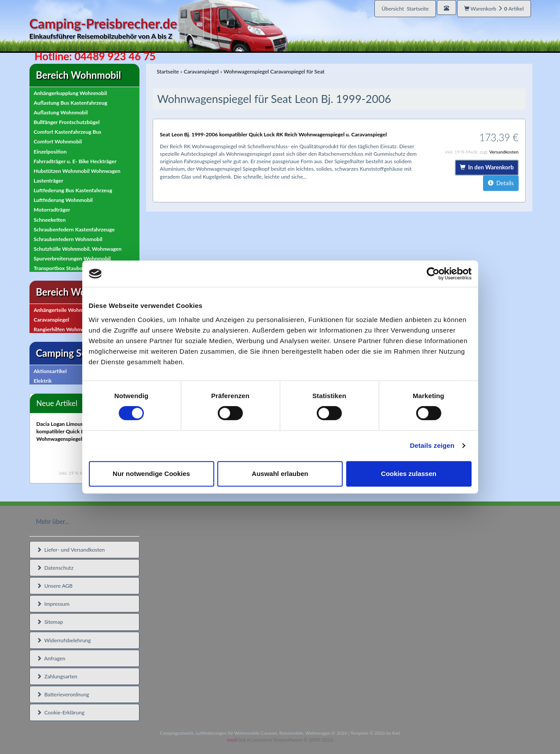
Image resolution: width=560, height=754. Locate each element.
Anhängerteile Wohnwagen (66, 310)
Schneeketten (50, 220)
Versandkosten (504, 152)
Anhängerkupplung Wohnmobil (70, 93)
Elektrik (43, 381)
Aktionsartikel (50, 371)
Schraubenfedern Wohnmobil (68, 239)
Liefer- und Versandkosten (71, 550)
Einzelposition (50, 152)
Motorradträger (52, 210)
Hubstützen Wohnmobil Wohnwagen (77, 171)
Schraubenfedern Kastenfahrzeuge (74, 229)
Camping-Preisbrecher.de (158, 28)
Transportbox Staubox (60, 268)
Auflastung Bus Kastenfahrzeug (71, 103)
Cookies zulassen (409, 474)
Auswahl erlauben (280, 474)
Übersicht (405, 9)
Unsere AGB (55, 586)
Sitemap (50, 622)
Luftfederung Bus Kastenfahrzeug (73, 190)
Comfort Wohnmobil (58, 141)
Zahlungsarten (57, 676)
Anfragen (51, 658)
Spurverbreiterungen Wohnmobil (72, 258)
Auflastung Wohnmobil (61, 112)
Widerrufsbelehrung (64, 640)
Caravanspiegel (52, 320)
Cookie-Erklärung (60, 712)
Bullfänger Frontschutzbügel (67, 122)
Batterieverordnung (63, 694)
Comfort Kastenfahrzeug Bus (68, 132)
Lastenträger (49, 181)
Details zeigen (432, 445)
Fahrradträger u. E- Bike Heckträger (75, 161)
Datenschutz (55, 568)
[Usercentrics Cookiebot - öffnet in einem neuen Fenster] (433, 274)
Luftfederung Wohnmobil (63, 200)
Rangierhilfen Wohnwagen (65, 329)
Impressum (53, 604)
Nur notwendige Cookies (151, 474)
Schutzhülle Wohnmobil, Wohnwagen (78, 249)
